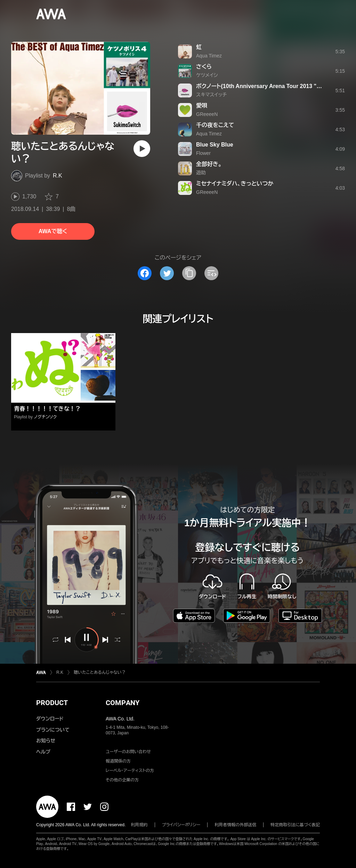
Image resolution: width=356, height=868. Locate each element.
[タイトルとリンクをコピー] (189, 273)
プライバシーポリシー (181, 825)
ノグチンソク (45, 417)
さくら (204, 67)
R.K (58, 176)
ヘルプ (43, 752)
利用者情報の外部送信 (235, 825)
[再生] (142, 149)
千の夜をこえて (215, 125)
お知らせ (46, 741)
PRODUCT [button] (52, 703)
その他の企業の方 (122, 780)
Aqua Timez (209, 56)
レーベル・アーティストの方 (130, 771)
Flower (203, 153)
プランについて (53, 730)
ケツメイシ (207, 75)
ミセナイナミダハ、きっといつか (235, 184)
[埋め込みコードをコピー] (211, 273)
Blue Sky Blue (215, 145)
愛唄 (202, 106)
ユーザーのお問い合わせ (128, 752)
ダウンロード (50, 719)
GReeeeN (207, 114)
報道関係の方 (118, 761)
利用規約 (139, 825)
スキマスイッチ (211, 95)
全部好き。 (209, 164)
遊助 (201, 173)
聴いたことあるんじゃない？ (100, 672)
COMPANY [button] (123, 703)
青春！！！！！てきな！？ (47, 409)
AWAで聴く (53, 231)
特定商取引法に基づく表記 (295, 825)
